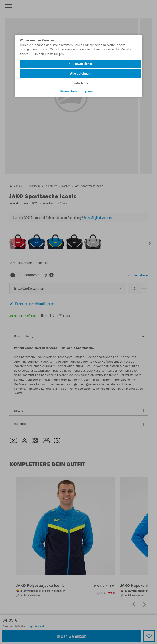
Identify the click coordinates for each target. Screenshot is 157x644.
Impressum (89, 91)
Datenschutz (69, 91)
